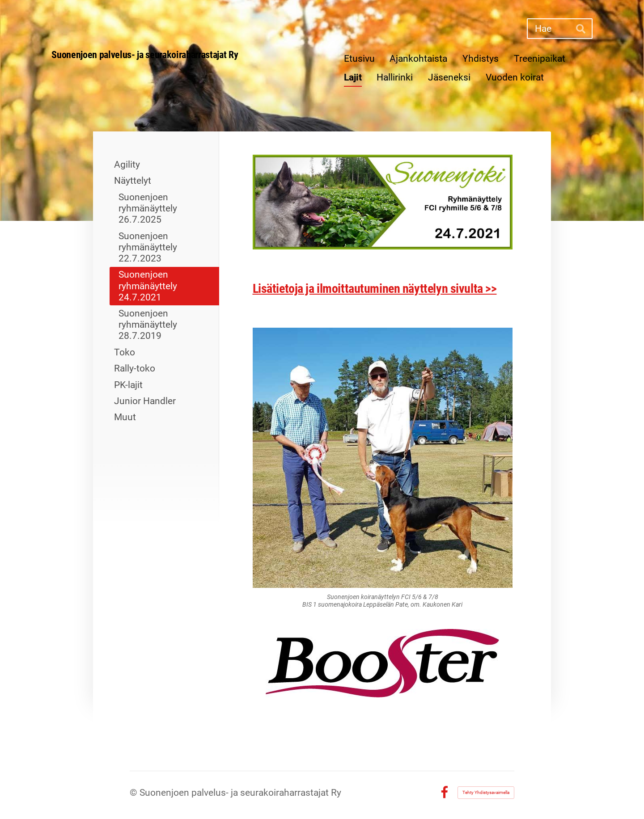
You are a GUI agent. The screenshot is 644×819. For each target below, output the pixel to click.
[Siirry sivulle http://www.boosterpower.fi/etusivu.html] (382, 663)
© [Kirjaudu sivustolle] (135, 793)
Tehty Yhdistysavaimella (486, 792)
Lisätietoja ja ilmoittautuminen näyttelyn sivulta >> (375, 289)
